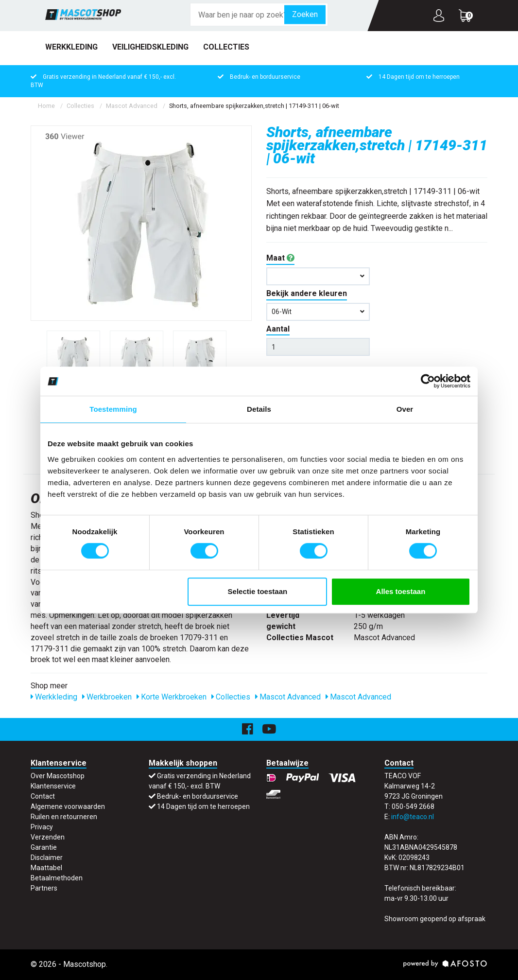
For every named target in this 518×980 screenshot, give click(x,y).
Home (46, 106)
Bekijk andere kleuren (307, 293)
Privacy (42, 827)
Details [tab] (259, 409)
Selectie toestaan (258, 591)
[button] (318, 276)
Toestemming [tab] (113, 409)
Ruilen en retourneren (64, 817)
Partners (44, 888)
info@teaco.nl (413, 817)
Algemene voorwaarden (68, 806)
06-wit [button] (318, 312)
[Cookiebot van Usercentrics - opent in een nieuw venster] (428, 381)
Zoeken (305, 14)
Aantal (278, 329)
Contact (43, 796)
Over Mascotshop (58, 776)
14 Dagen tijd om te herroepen (419, 77)
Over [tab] (405, 409)
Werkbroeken (107, 697)
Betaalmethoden (57, 878)
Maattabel (46, 868)
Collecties (226, 47)
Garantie (44, 847)
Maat (280, 258)
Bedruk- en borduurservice (265, 77)
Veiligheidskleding (150, 47)
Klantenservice (53, 786)
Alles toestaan (401, 591)
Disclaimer (47, 857)
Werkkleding (71, 47)
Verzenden (48, 837)
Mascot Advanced (132, 106)
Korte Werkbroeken (172, 697)
